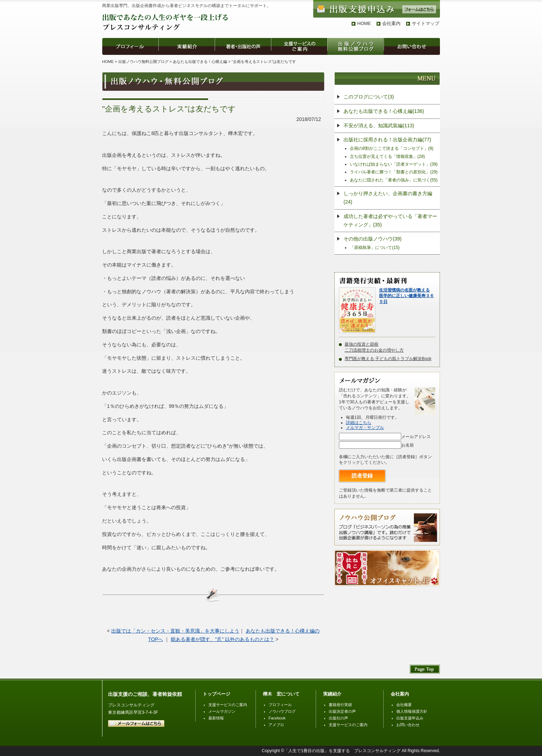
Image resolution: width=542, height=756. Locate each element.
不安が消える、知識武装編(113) (379, 126)
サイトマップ (426, 23)
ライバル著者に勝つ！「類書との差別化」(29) (394, 172)
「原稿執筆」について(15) (375, 248)
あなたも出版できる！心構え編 (200, 62)
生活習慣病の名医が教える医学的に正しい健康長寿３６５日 (406, 296)
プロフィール (280, 705)
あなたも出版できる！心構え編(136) (384, 111)
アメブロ (276, 725)
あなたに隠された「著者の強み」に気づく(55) (394, 180)
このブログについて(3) (369, 97)
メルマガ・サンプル (365, 428)
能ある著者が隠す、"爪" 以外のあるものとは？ (222, 639)
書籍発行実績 (340, 705)
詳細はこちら (359, 423)
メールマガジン (222, 711)
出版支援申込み (410, 718)
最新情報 (216, 718)
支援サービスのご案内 (228, 705)
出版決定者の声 (342, 711)
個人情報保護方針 (412, 711)
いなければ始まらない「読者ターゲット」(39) (394, 164)
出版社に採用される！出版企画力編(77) (387, 140)
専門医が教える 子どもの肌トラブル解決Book (388, 359)
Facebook (277, 718)
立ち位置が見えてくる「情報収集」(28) (387, 156)
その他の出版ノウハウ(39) (373, 239)
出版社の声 (338, 718)
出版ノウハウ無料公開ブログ (143, 62)
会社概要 (404, 705)
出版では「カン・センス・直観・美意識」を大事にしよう (175, 631)
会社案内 (391, 23)
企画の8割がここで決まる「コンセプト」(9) (392, 148)
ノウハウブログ (282, 711)
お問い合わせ (408, 725)
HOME (364, 23)
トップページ (216, 694)
